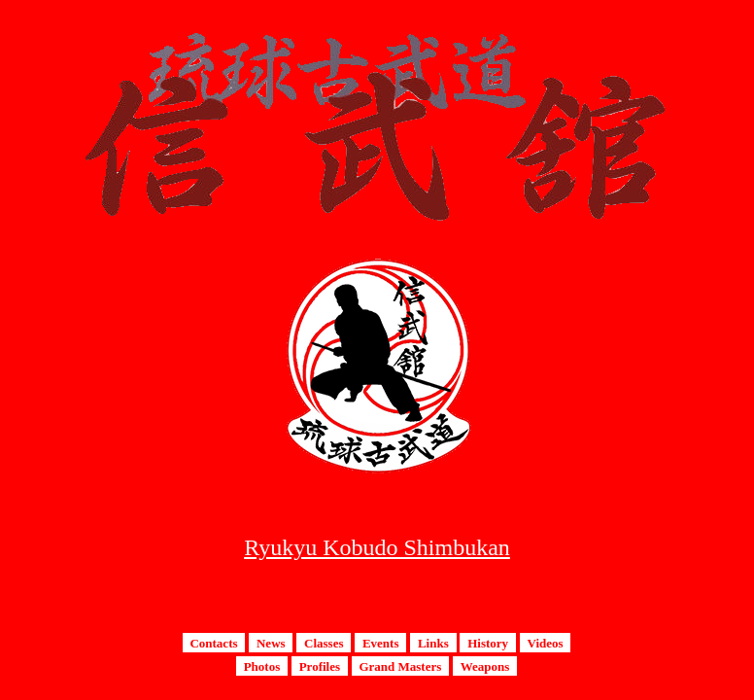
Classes (324, 642)
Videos (545, 642)
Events (381, 642)
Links (433, 642)
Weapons (485, 665)
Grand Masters (400, 665)
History (488, 642)
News (271, 642)
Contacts (213, 642)
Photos (262, 665)
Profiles (320, 665)
